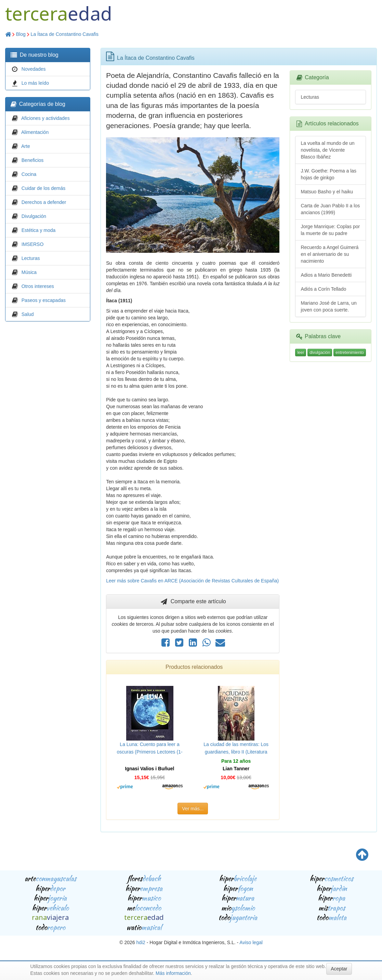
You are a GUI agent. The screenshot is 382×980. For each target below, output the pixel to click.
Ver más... (193, 809)
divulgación (320, 353)
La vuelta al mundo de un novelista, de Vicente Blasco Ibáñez (327, 150)
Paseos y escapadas (44, 300)
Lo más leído (35, 83)
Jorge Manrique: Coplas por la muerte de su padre (330, 230)
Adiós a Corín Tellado (323, 289)
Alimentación (35, 132)
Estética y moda (39, 230)
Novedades (34, 69)
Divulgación (34, 216)
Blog (21, 34)
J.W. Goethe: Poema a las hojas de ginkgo (328, 174)
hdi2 (141, 942)
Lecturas (31, 258)
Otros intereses (38, 286)
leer (301, 353)
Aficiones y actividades (45, 118)
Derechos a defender (44, 202)
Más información (173, 973)
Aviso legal (251, 942)
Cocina (29, 174)
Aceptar (339, 969)
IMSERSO (33, 244)
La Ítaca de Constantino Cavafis (65, 34)
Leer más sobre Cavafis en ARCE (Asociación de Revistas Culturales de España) (192, 581)
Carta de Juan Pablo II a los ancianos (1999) (330, 209)
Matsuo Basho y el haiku (327, 192)
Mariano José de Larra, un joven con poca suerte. (328, 306)
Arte (26, 146)
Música (29, 272)
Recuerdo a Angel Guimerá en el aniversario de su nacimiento (330, 254)
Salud (28, 314)
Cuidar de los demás (43, 188)
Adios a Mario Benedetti (326, 275)
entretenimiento (350, 353)
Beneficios (33, 160)
